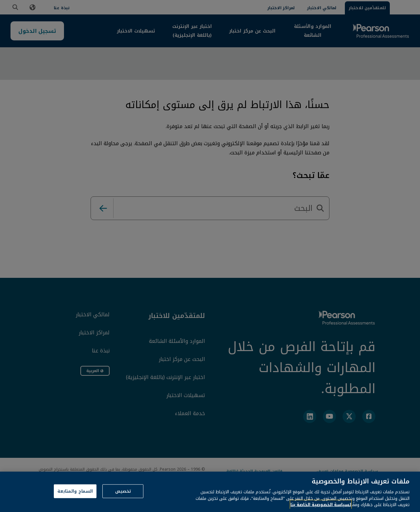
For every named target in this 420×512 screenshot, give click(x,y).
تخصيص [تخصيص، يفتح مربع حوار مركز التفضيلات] (123, 499)
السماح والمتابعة (75, 499)
